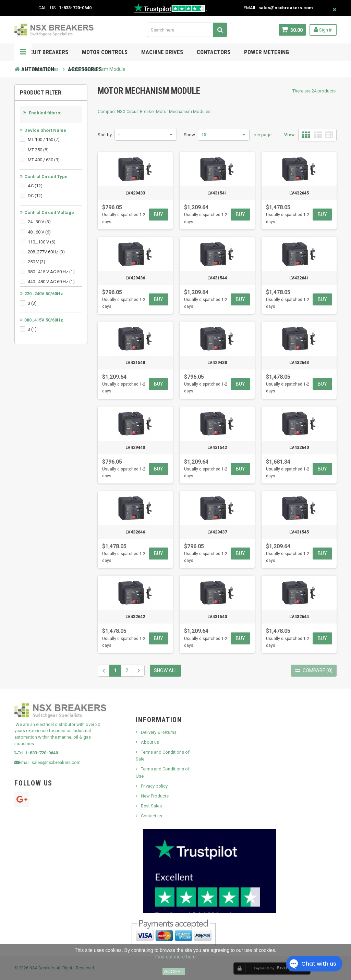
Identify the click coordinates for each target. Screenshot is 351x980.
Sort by (105, 135)
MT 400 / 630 (44, 160)
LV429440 (135, 447)
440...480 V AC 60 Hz (51, 282)
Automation (38, 69)
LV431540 (217, 617)
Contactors (214, 52)
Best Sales (151, 806)
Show (189, 135)
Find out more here (175, 957)
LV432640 (299, 447)
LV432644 (299, 617)
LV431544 (217, 278)
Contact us (152, 816)
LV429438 (217, 362)
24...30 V (39, 222)
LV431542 (217, 447)
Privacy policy (154, 786)
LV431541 (217, 193)
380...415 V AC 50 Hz (51, 272)
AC (35, 186)
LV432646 (135, 532)
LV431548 (135, 362)
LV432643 (299, 362)
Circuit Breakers (45, 52)
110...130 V (42, 242)
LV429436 (135, 278)
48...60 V (39, 232)
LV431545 (299, 532)
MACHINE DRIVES (162, 52)
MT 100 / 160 (44, 140)
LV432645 (299, 193)
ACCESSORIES (85, 69)
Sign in (323, 29)
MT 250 (38, 150)
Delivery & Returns (159, 732)
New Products (155, 796)
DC (35, 196)
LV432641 (299, 278)
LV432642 (135, 617)
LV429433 (135, 193)
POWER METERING (267, 52)
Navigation (23, 52)
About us (150, 742)
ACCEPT (174, 971)
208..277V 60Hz (46, 252)
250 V (37, 262)
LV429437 (217, 532)
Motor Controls (105, 52)
